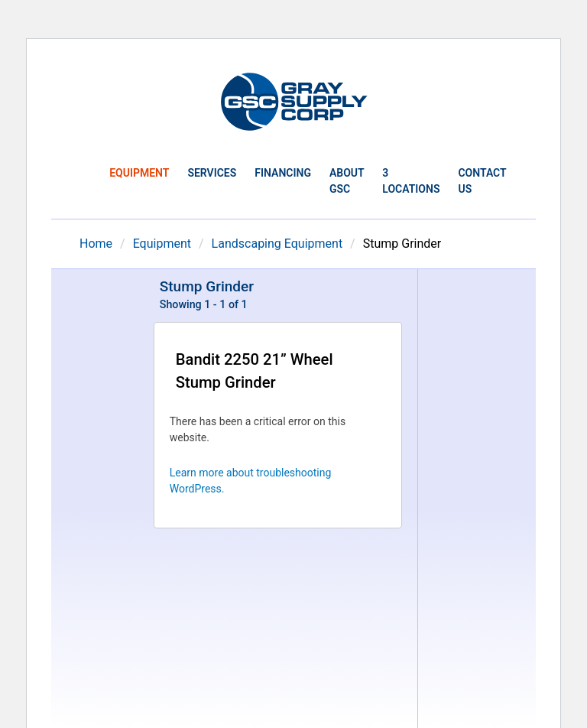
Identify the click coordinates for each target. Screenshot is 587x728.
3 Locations (411, 181)
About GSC (347, 181)
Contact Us (482, 181)
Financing (283, 173)
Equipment (139, 173)
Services (212, 173)
